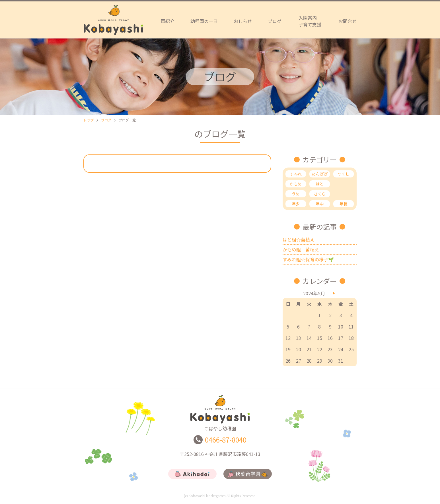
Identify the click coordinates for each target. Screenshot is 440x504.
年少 (296, 204)
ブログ (275, 21)
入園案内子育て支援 (310, 21)
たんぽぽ (320, 174)
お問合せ (348, 21)
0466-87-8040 (226, 442)
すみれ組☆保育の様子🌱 (308, 259)
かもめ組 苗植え (301, 249)
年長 (344, 204)
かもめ (296, 184)
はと (320, 184)
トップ (89, 120)
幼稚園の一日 (204, 21)
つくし (344, 174)
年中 (320, 204)
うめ (296, 194)
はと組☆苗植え (299, 239)
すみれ (296, 174)
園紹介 (168, 21)
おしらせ (243, 21)
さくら (320, 194)
